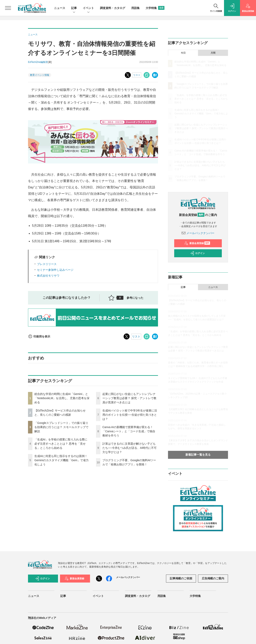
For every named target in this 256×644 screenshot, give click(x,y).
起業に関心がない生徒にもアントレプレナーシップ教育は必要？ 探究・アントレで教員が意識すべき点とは (129, 398)
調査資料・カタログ (113, 8)
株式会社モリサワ (48, 276)
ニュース (60, 8)
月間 (213, 53)
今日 (183, 53)
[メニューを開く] (8, 8)
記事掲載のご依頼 (181, 578)
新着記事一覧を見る (198, 455)
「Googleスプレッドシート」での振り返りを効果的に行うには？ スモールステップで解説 (61, 427)
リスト (137, 75)
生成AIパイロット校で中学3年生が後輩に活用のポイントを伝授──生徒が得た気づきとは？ (130, 415)
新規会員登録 (197, 243)
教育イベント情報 (40, 75)
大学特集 (155, 8)
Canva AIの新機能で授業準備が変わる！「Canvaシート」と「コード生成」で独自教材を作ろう (129, 431)
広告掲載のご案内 (213, 578)
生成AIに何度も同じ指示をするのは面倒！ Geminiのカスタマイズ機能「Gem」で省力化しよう (61, 460)
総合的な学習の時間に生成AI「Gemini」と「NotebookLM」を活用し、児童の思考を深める (62, 398)
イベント (88, 8)
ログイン (197, 253)
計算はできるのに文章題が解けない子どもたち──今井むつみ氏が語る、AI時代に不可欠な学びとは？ (129, 448)
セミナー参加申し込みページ (55, 270)
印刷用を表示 (39, 336)
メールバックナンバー (198, 233)
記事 (74, 8)
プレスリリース (47, 264)
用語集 (135, 8)
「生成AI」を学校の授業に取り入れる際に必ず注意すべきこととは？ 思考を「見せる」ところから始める (61, 444)
